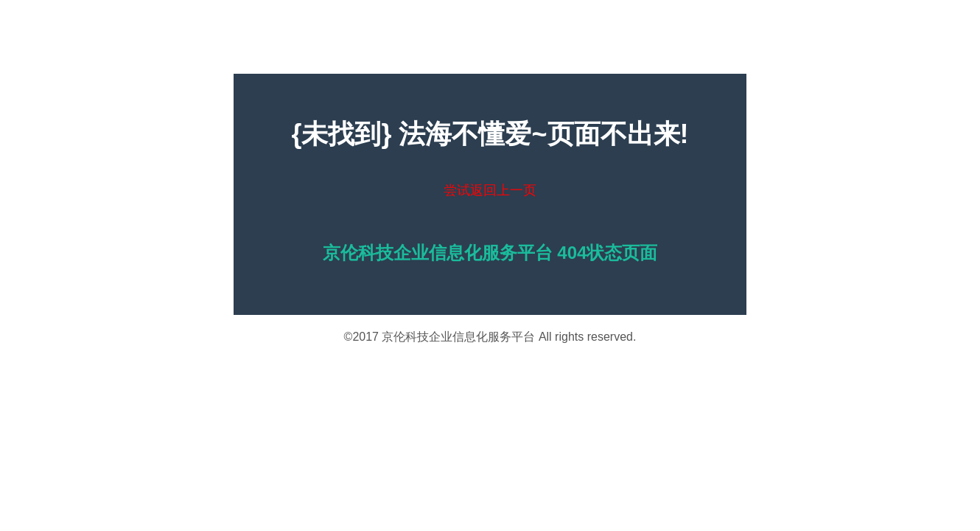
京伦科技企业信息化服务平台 (458, 337)
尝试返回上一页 (490, 190)
